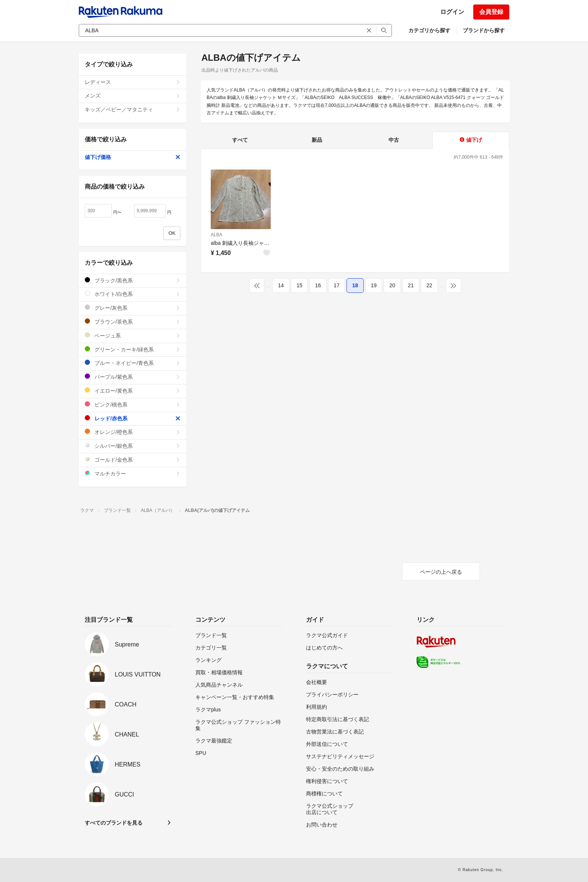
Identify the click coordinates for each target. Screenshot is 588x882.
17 (337, 285)
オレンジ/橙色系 (133, 432)
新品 (317, 140)
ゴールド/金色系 (133, 460)
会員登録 (491, 12)
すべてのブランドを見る (114, 823)
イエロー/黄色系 (133, 391)
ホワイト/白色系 (133, 294)
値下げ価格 (133, 157)
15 (300, 285)
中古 (394, 140)
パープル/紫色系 (133, 377)
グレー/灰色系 (133, 308)
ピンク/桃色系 (133, 404)
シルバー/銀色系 (133, 446)
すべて (240, 140)
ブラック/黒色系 (133, 280)
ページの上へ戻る (441, 572)
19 (374, 285)
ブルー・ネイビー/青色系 (133, 363)
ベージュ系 (133, 335)
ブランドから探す (484, 30)
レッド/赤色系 (133, 418)
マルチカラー (133, 473)
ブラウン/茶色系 (133, 322)
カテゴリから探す (429, 30)
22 (429, 285)
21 (411, 285)
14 (281, 285)
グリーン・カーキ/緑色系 (133, 349)
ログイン (452, 12)
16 (318, 285)
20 (392, 285)
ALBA (217, 235)
